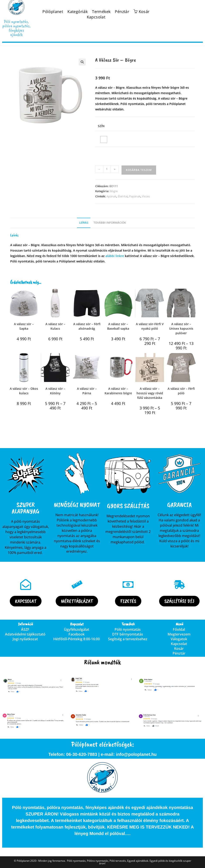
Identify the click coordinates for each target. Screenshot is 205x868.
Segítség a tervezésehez (128, 639)
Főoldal (179, 629)
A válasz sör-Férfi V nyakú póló (150, 326)
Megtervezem (179, 634)
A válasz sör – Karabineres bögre (118, 391)
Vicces (146, 196)
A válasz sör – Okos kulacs (24, 391)
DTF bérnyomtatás (128, 634)
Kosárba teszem (139, 170)
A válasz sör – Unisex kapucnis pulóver (181, 328)
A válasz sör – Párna (87, 391)
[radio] (104, 139)
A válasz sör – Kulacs (55, 326)
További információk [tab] (110, 223)
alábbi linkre (115, 256)
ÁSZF (25, 629)
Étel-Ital (123, 196)
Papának (135, 196)
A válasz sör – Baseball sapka (118, 326)
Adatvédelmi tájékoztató (25, 634)
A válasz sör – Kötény (55, 391)
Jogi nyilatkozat (25, 639)
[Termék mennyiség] (107, 169)
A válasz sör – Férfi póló (181, 391)
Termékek (101, 12)
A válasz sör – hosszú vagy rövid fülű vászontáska (150, 393)
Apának (111, 196)
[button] (82, 62)
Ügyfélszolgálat (77, 629)
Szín (101, 126)
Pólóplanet (53, 12)
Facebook (77, 634)
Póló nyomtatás (128, 629)
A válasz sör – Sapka (24, 326)
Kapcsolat (96, 17)
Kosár (179, 649)
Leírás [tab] (84, 223)
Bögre (114, 191)
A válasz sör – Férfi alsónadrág (87, 326)
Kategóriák (77, 12)
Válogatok (179, 639)
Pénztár (122, 12)
